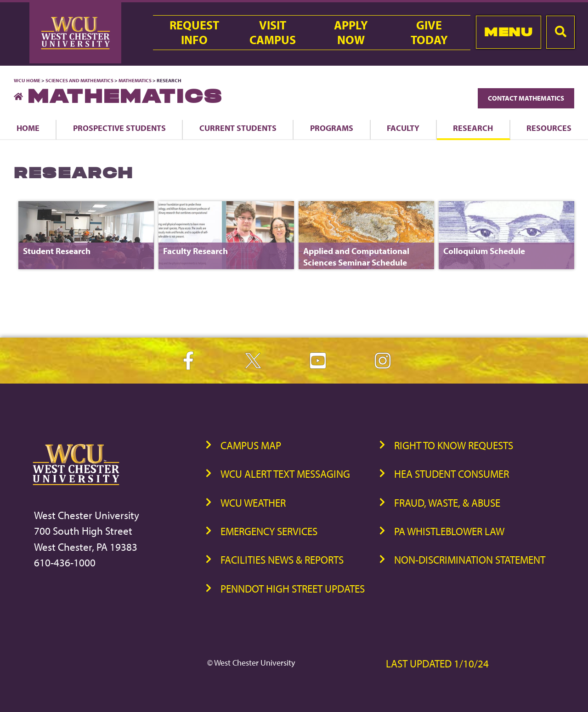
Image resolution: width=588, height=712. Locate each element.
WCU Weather (253, 503)
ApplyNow (351, 33)
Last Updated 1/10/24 (437, 664)
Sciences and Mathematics (79, 80)
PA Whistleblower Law (449, 531)
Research (473, 128)
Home (28, 128)
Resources (549, 128)
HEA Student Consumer (452, 474)
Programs (332, 128)
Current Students (238, 128)
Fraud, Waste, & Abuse (447, 503)
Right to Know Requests (454, 445)
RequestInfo (194, 33)
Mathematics (135, 80)
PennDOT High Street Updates (293, 589)
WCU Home (27, 80)
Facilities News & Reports (282, 560)
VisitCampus (273, 33)
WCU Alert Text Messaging (285, 474)
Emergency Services (269, 531)
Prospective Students (119, 128)
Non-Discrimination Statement (470, 560)
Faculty (403, 128)
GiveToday (429, 33)
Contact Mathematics (526, 98)
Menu (508, 32)
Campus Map (251, 445)
